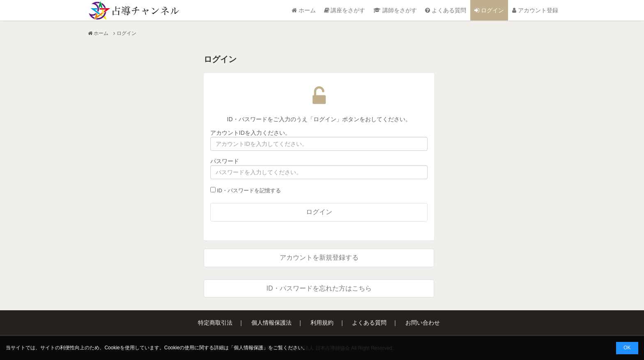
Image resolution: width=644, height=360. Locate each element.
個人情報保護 (248, 348)
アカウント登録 (535, 10)
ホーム (304, 10)
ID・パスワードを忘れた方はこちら (319, 288)
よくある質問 (446, 10)
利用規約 (322, 323)
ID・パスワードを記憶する (246, 190)
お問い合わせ (423, 323)
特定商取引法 (215, 323)
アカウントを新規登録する (319, 257)
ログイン (489, 10)
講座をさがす (345, 10)
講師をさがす (395, 10)
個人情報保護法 (271, 323)
